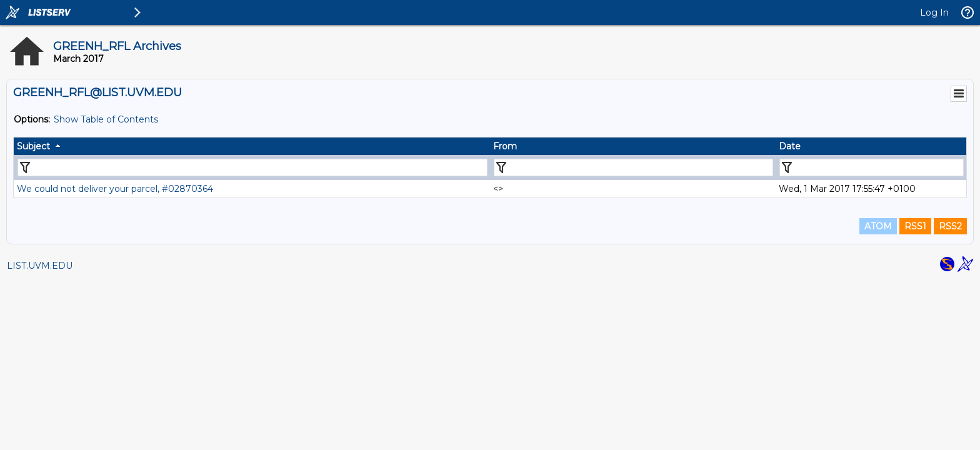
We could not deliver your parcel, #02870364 (115, 189)
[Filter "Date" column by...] (872, 167)
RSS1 (915, 226)
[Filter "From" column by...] (633, 167)
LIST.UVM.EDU (40, 266)
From (505, 146)
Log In (934, 12)
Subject (33, 146)
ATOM (878, 226)
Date (790, 146)
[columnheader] (252, 146)
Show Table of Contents (106, 119)
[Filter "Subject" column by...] (252, 167)
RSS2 (950, 226)
